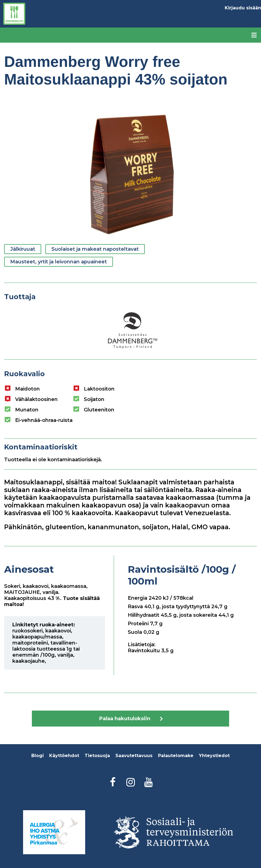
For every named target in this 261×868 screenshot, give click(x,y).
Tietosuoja (97, 756)
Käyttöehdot (64, 756)
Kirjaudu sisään (243, 8)
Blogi (38, 756)
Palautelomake (176, 756)
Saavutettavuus (134, 756)
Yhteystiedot (214, 756)
